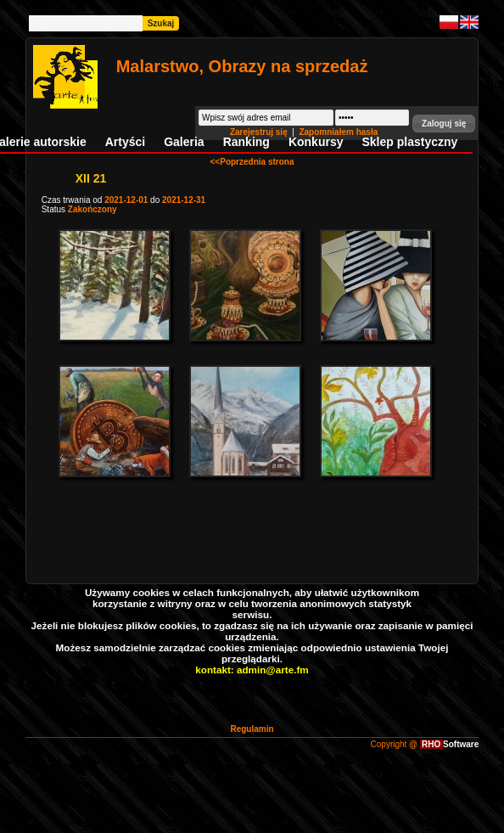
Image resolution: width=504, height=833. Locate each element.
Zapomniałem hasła (338, 132)
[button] (444, 124)
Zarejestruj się (260, 132)
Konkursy (316, 142)
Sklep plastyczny (409, 142)
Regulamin (252, 729)
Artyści (125, 142)
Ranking (246, 142)
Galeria (184, 142)
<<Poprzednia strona (252, 162)
